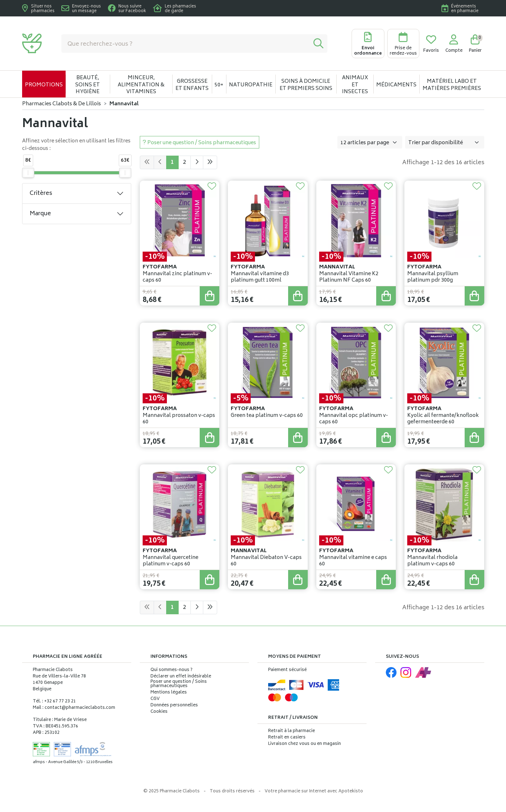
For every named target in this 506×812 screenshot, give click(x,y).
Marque (40, 214)
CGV (155, 699)
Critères (41, 193)
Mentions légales (169, 693)
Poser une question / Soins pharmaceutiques (179, 684)
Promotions (44, 85)
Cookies (159, 712)
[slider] (28, 173)
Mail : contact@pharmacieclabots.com (74, 708)
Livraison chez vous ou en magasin (305, 744)
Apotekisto (314, 791)
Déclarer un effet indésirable (181, 677)
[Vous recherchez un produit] (186, 44)
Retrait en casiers (287, 738)
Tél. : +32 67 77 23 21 (54, 702)
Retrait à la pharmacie (292, 731)
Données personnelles (174, 706)
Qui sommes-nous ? (172, 670)
